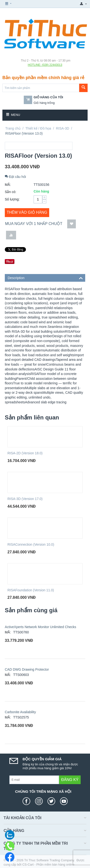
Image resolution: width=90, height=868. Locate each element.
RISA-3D (63, 128)
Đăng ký (70, 780)
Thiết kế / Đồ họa (38, 128)
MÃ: (8, 185)
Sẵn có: (11, 192)
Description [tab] (45, 278)
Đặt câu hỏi (15, 177)
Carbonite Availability (20, 712)
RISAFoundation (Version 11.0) (31, 590)
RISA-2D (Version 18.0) (25, 453)
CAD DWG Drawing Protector (27, 669)
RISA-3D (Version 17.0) (25, 499)
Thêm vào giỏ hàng (27, 212)
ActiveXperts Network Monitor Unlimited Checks (40, 627)
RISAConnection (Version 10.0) (31, 544)
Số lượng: (12, 199)
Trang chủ (13, 128)
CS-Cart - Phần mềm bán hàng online (48, 865)
